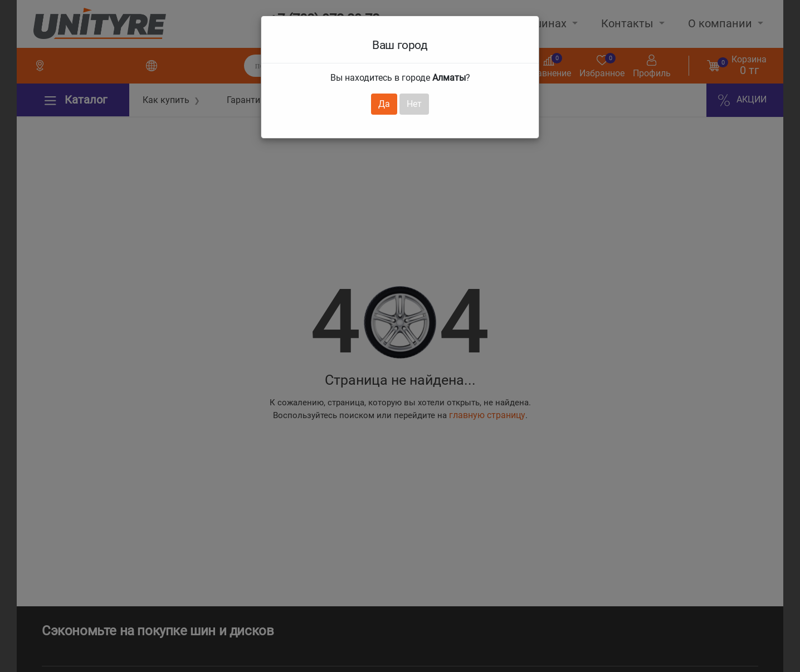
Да (384, 104)
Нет (414, 104)
